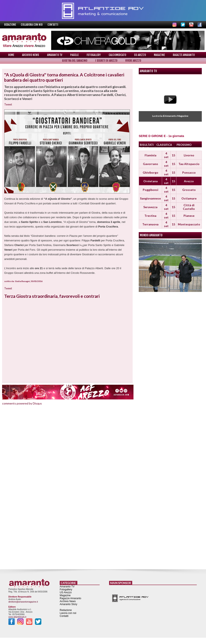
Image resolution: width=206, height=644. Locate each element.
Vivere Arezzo (133, 61)
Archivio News (31, 55)
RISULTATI (147, 145)
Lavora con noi (68, 613)
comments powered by (22, 403)
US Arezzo (66, 592)
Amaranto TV (55, 55)
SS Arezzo (140, 55)
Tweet (8, 104)
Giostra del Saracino (75, 61)
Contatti (53, 25)
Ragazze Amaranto (184, 55)
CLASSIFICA (164, 145)
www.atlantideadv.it (17, 617)
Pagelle (74, 55)
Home (11, 55)
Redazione (10, 25)
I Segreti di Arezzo (106, 61)
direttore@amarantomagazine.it (23, 602)
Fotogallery (94, 55)
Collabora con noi (32, 25)
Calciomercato (117, 55)
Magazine (159, 55)
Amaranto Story (68, 604)
